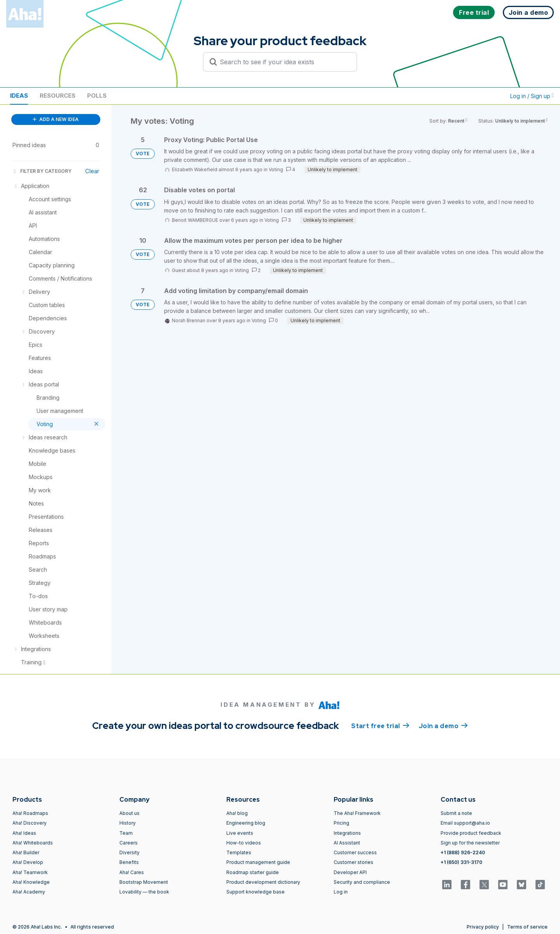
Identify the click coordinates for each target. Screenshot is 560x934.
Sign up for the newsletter (470, 843)
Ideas (19, 96)
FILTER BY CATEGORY (42, 171)
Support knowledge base (255, 892)
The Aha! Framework (357, 813)
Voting (276, 169)
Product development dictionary (263, 882)
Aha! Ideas (24, 833)
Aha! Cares (132, 872)
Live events (240, 833)
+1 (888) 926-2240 (463, 852)
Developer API (350, 872)
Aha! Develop (28, 862)
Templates (239, 852)
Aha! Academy (29, 892)
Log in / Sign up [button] (532, 96)
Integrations (347, 833)
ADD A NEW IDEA (56, 119)
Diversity (129, 852)
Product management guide (258, 862)
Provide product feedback (471, 833)
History (128, 823)
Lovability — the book (144, 892)
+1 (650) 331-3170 (461, 862)
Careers (129, 843)
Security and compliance (362, 882)
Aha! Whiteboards (33, 843)
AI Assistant (347, 843)
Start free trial (380, 725)
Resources (58, 96)
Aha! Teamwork (30, 872)
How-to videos (244, 843)
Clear (92, 171)
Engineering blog (246, 823)
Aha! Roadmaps (30, 813)
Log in (341, 892)
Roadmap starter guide (253, 872)
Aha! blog (237, 813)
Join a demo (443, 725)
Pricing (341, 823)
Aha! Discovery (30, 823)
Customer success (355, 852)
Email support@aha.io (465, 823)
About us (129, 813)
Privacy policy (483, 927)
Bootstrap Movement (144, 882)
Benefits (129, 862)
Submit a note (456, 813)
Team (126, 833)
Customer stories (353, 862)
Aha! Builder (26, 852)
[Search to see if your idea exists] (283, 62)
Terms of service (527, 927)
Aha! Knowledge (31, 882)
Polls (97, 96)
